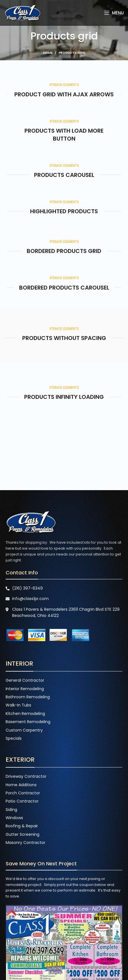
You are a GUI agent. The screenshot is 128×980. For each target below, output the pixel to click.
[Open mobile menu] (114, 13)
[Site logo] (23, 12)
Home (48, 53)
